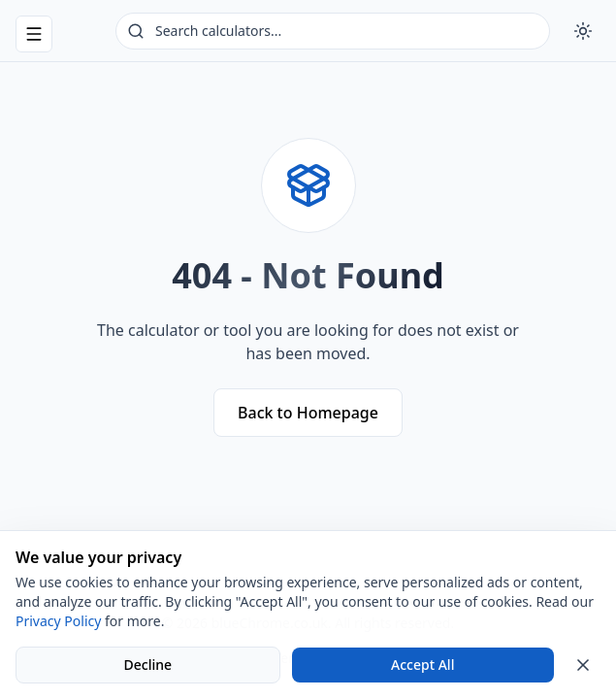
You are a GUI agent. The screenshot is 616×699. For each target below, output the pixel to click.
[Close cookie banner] (583, 665)
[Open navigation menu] (34, 34)
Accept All (422, 665)
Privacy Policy (58, 621)
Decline (147, 665)
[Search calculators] (333, 31)
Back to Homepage (308, 413)
